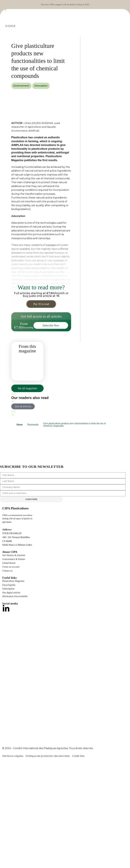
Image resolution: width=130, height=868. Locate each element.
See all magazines (27, 388)
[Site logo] (65, 18)
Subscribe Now (51, 325)
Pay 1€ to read (41, 304)
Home (20, 425)
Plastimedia (33, 425)
